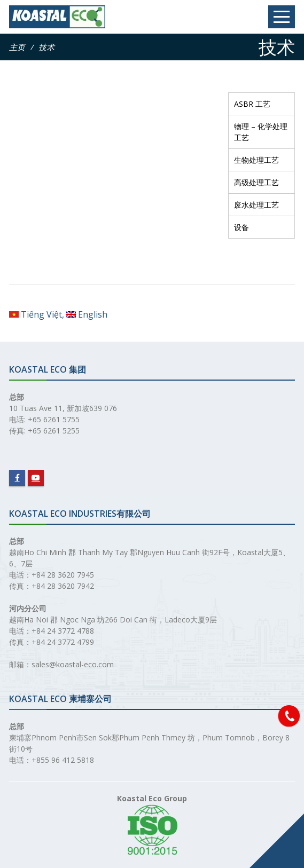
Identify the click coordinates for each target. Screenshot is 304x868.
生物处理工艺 (256, 160)
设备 (241, 227)
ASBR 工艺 (252, 104)
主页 (17, 47)
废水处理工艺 (256, 205)
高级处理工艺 (256, 182)
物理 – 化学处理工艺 (261, 132)
